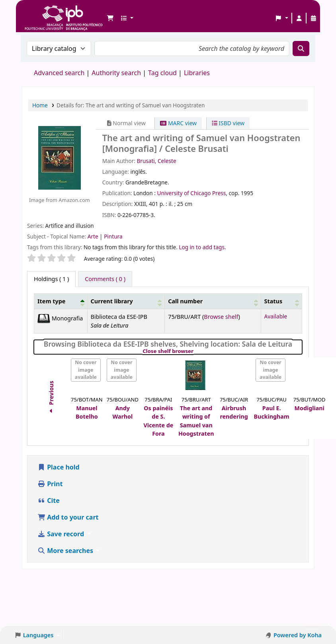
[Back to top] (312, 620)
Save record (62, 534)
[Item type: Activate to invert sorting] (61, 301)
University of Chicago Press (191, 193)
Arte (94, 236)
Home (40, 105)
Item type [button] (51, 301)
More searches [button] (66, 551)
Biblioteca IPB (44, 12)
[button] (110, 18)
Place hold (59, 467)
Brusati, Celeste (156, 161)
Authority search (116, 73)
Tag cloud (162, 73)
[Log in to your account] (299, 18)
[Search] (301, 48)
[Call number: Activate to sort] (213, 301)
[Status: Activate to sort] (281, 301)
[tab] (105, 279)
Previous (51, 398)
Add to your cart (68, 517)
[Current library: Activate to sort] (126, 301)
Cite (49, 500)
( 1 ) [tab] (51, 279)
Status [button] (273, 301)
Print (50, 484)
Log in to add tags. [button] (202, 247)
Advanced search (59, 73)
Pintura (113, 236)
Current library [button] (112, 301)
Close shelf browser (195, 351)
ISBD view (228, 123)
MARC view (178, 123)
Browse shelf (221, 317)
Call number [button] (185, 301)
